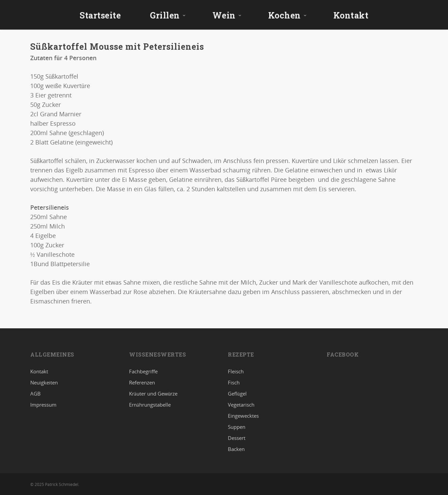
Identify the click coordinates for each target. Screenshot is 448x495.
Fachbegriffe (143, 372)
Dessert (237, 438)
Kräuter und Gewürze (153, 394)
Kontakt (351, 15)
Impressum (43, 405)
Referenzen (142, 382)
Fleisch (236, 372)
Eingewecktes (243, 416)
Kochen (288, 15)
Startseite (100, 15)
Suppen (237, 427)
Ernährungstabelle (150, 405)
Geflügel (237, 394)
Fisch (234, 382)
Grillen (168, 15)
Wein (227, 15)
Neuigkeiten (44, 382)
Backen (236, 449)
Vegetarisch (241, 405)
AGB (35, 394)
